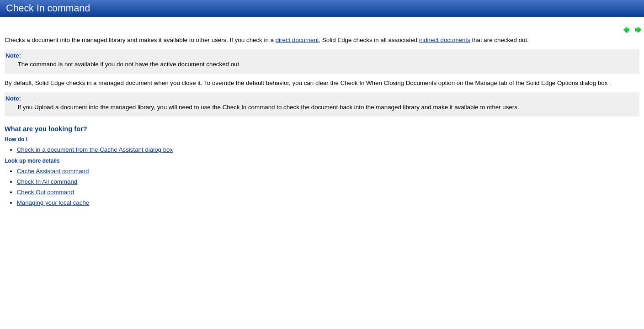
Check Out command (45, 192)
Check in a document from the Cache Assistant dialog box (95, 150)
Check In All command (47, 182)
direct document (297, 40)
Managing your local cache (53, 203)
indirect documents (445, 40)
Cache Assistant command (53, 171)
